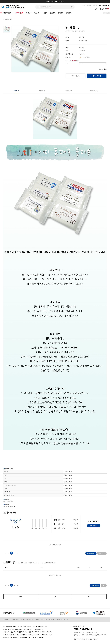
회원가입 (89, 5)
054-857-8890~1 (104, 5)
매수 (67, 64)
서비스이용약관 (16, 620)
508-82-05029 (18, 629)
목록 (89, 597)
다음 (55, 597)
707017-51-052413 (83, 629)
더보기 (104, 585)
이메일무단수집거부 (62, 620)
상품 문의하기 (95, 586)
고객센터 (95, 5)
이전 (21, 597)
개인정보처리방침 (28, 620)
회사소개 (6, 620)
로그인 (84, 5)
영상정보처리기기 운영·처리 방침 (45, 620)
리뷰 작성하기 (94, 526)
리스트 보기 (102, 553)
